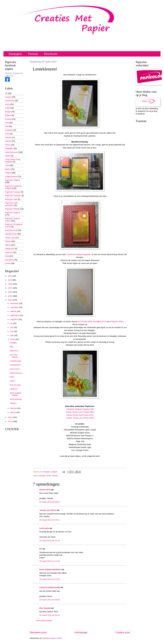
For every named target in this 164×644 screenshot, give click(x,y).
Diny (7, 123)
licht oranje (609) (85, 321)
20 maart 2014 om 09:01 (49, 502)
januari (13, 412)
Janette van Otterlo (48, 510)
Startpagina (15, 54)
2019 (10, 280)
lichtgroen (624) (117, 321)
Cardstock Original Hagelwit (78, 254)
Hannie (8, 141)
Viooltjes (13, 343)
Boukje (42, 476)
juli (12, 323)
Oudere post (123, 632)
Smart (49, 476)
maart (13, 339)
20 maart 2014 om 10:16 (49, 541)
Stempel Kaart (11, 234)
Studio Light (10, 238)
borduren (9, 252)
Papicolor (8, 73)
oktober (14, 311)
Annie (7, 104)
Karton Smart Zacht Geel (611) (80, 415)
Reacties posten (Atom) (52, 638)
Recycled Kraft (11, 230)
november (15, 307)
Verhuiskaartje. (16, 399)
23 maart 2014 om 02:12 (49, 615)
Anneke (8, 97)
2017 (10, 288)
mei (12, 331)
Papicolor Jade (11, 199)
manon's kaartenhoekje (50, 587)
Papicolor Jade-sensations (12, 204)
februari (14, 408)
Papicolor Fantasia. (13, 196)
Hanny (8, 145)
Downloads (51, 54)
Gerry (7, 134)
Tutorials (33, 54)
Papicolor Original (12, 180)
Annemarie (10, 101)
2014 (10, 300)
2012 (10, 421)
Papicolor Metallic (12, 209)
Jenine (8, 156)
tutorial (55, 476)
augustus (14, 319)
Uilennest (14, 389)
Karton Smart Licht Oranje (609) (80, 412)
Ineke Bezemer (11, 152)
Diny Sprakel (45, 608)
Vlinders (13, 403)
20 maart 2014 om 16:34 (49, 579)
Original (8, 173)
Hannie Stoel (45, 490)
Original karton (11, 176)
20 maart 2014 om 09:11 (49, 520)
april (12, 335)
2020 (10, 276)
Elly (7, 126)
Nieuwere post (38, 632)
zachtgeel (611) (100, 321)
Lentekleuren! (15, 365)
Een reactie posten (44, 621)
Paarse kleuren (16, 373)
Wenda (8, 241)
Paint (12, 377)
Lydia (7, 165)
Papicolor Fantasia (13, 192)
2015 (10, 296)
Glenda (8, 137)
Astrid (7, 108)
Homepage (81, 632)
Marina (8, 169)
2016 (10, 292)
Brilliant (8, 115)
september (15, 315)
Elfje (12, 347)
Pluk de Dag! (15, 385)
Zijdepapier (10, 249)
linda (7, 256)
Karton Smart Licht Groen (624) (80, 418)
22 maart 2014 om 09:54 (49, 600)
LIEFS (12, 381)
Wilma (8, 245)
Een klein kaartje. (14, 356)
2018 (10, 284)
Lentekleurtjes (16, 361)
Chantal (8, 119)
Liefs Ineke (44, 528)
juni (12, 327)
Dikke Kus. (14, 351)
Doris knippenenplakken (50, 569)
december (15, 303)
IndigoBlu (9, 148)
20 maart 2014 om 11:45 (49, 561)
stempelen (9, 260)
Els (41, 549)
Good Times (15, 369)
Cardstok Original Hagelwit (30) (80, 409)
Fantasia (9, 130)
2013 (10, 417)
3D (6, 93)
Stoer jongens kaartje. (15, 394)
